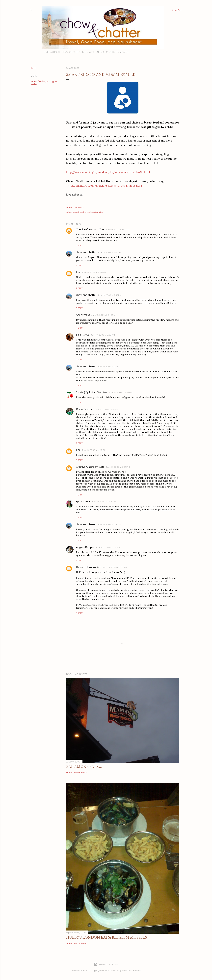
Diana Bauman (85, 409)
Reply (79, 245)
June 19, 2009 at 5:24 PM (118, 467)
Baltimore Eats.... (84, 766)
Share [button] (33, 68)
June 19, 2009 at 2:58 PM (121, 392)
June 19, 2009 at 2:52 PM (110, 367)
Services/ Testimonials (78, 52)
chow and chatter (86, 252)
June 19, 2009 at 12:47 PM (118, 230)
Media (100, 52)
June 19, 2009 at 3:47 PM (106, 409)
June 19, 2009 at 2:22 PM (94, 272)
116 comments (81, 943)
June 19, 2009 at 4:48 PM (94, 450)
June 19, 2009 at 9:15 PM (109, 525)
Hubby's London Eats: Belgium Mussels (106, 937)
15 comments (80, 772)
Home (46, 52)
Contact (112, 52)
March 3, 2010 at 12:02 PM (115, 567)
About (56, 52)
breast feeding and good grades (88, 212)
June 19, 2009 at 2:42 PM (103, 315)
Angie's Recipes (85, 547)
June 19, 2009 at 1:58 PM (109, 252)
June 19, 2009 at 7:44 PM (104, 502)
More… (124, 52)
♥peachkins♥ (83, 502)
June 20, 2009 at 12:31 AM (108, 547)
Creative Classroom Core (90, 229)
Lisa (78, 272)
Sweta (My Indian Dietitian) (92, 392)
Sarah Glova (83, 335)
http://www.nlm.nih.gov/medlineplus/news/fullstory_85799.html (108, 172)
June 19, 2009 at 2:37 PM (110, 295)
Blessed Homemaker (88, 567)
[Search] (177, 10)
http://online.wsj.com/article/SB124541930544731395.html (104, 186)
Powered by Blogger (106, 964)
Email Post (79, 207)
